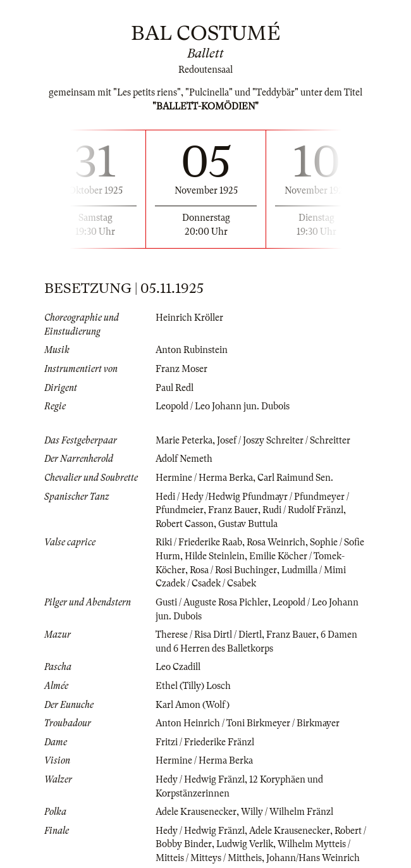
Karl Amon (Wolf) (193, 705)
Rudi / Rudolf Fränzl (303, 510)
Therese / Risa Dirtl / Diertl (209, 635)
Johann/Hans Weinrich (313, 858)
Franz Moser (181, 369)
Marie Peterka (184, 440)
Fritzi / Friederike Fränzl (205, 742)
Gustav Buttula (248, 524)
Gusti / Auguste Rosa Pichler (212, 602)
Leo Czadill (178, 667)
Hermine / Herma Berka (204, 478)
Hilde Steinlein (215, 556)
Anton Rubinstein (192, 350)
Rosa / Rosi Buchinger (233, 570)
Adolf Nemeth (184, 459)
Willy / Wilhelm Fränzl (287, 812)
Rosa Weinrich (276, 542)
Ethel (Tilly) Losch (193, 686)
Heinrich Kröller (189, 318)
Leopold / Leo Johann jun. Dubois (223, 406)
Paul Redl (175, 388)
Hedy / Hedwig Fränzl (200, 779)
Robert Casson (185, 524)
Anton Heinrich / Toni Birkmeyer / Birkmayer (248, 723)
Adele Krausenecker (196, 812)
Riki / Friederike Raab (199, 542)
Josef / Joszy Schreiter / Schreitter (284, 440)
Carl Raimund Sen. (295, 478)
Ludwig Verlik (245, 844)
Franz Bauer (233, 510)
